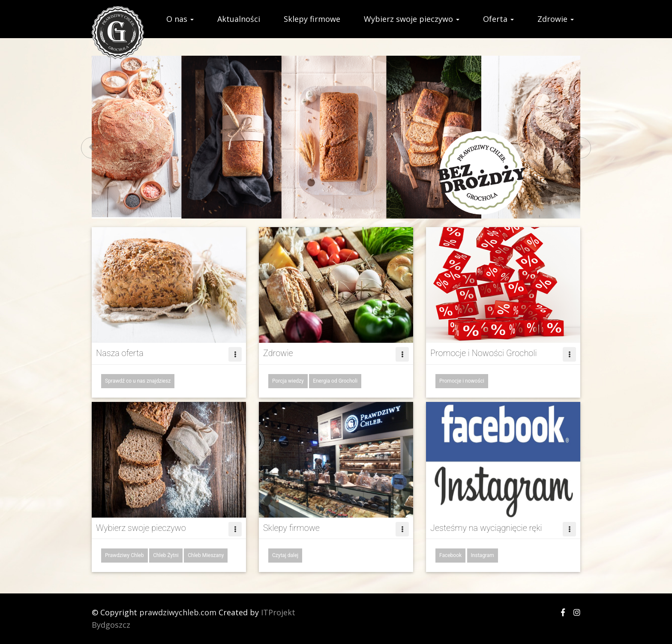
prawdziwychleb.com (178, 612)
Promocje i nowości (462, 381)
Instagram (483, 555)
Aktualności (239, 19)
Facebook (450, 555)
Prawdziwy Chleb (124, 555)
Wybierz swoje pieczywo (412, 19)
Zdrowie (556, 19)
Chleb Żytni (166, 555)
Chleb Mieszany (206, 555)
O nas (180, 19)
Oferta (498, 19)
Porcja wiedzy (288, 381)
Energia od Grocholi (335, 381)
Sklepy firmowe (312, 19)
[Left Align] (235, 354)
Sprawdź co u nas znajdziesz (138, 381)
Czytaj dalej (285, 555)
